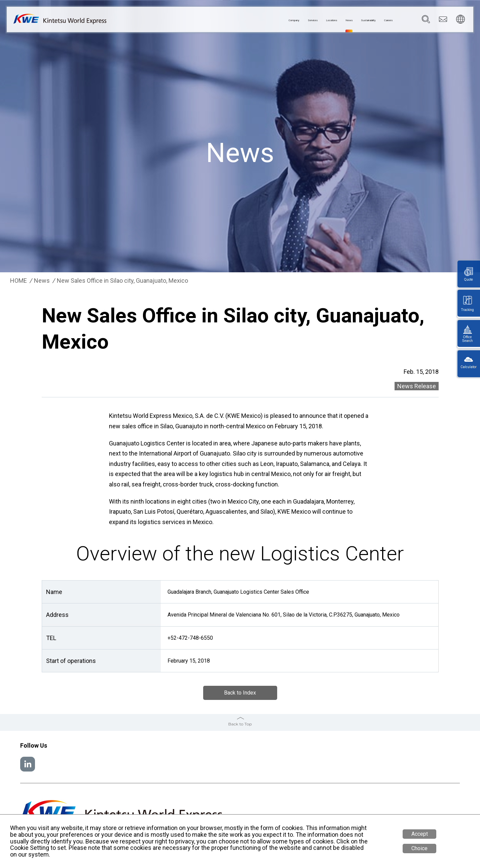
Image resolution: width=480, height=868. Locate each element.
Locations (292, 21)
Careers (383, 21)
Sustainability (350, 21)
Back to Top (240, 724)
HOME (19, 281)
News (319, 21)
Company (232, 21)
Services (261, 21)
